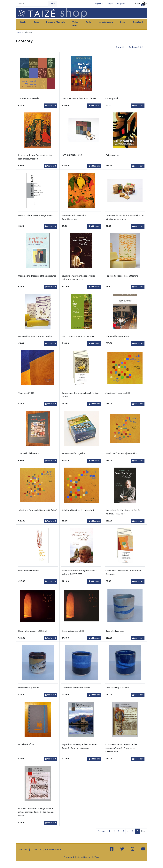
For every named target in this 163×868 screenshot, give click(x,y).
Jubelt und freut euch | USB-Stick (121, 453)
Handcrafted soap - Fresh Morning (122, 276)
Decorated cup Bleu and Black (76, 688)
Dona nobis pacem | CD (73, 631)
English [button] (98, 4)
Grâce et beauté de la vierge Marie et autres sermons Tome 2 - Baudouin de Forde (36, 812)
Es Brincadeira (112, 155)
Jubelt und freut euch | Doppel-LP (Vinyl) (38, 510)
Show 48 (120, 47)
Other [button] (123, 22)
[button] (141, 4)
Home (18, 32)
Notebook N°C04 (26, 744)
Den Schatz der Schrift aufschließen (79, 98)
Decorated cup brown (29, 688)
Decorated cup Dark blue (117, 688)
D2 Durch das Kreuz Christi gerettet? (36, 215)
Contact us (36, 849)
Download (138, 22)
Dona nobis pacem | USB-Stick (33, 631)
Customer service (53, 849)
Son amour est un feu (28, 571)
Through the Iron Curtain (117, 336)
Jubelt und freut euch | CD (118, 393)
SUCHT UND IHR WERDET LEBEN (78, 336)
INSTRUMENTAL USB (72, 155)
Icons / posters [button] (106, 22)
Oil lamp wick (112, 98)
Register (121, 4)
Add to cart (50, 106)
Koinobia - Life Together (74, 453)
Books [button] (23, 22)
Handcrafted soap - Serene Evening (35, 336)
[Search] (32, 4)
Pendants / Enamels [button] (56, 22)
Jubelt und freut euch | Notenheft (78, 510)
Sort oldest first (136, 47)
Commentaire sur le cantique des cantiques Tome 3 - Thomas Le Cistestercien (121, 748)
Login (111, 4)
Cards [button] (36, 22)
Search (53, 4)
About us (23, 849)
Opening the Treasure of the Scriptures (37, 276)
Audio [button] (89, 22)
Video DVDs (75, 24)
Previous (101, 831)
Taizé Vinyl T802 (26, 393)
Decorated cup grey (115, 631)
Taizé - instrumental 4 (29, 98)
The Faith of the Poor (29, 453)
